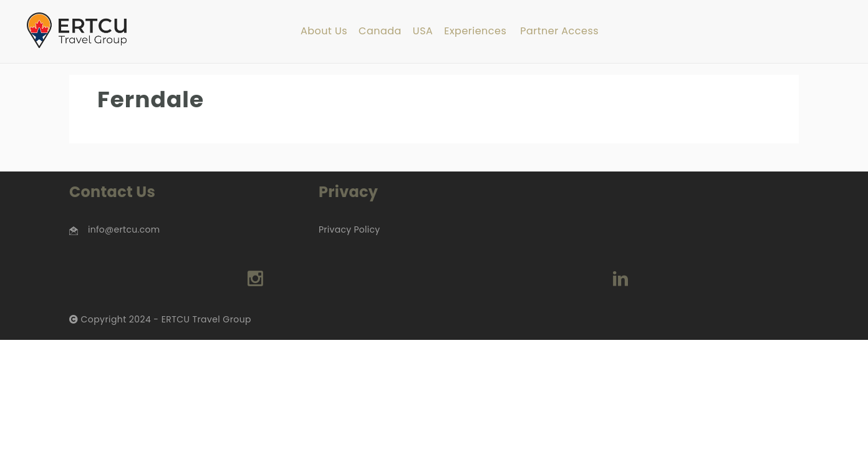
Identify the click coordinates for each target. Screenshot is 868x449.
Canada (380, 31)
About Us (324, 31)
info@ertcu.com (124, 229)
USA (423, 31)
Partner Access (559, 31)
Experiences (475, 31)
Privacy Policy (349, 229)
